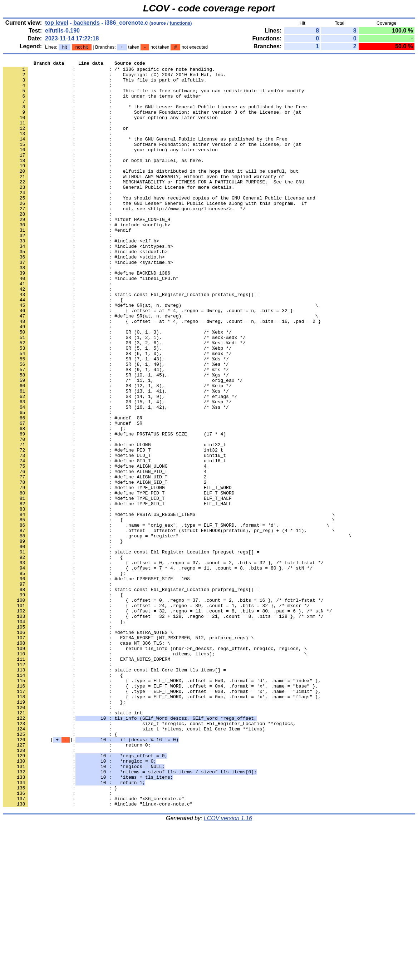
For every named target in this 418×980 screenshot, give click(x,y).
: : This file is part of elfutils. (105, 84)
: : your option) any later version (110, 129)
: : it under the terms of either (102, 103)
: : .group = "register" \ (177, 631)
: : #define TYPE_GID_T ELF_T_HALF (117, 592)
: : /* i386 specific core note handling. (109, 71)
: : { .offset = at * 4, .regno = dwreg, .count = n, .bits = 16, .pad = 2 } (162, 374)
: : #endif (67, 264)
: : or (66, 142)
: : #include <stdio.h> (84, 296)
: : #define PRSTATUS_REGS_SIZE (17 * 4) (114, 509)
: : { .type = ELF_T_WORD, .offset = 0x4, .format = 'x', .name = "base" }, (160, 811)
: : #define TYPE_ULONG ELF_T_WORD (117, 573)
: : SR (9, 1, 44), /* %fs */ (116, 432)
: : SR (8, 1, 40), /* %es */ (116, 425)
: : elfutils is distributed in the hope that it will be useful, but (151, 193)
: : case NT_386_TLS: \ (87, 760)
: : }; (64, 502)
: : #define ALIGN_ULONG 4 (105, 547)
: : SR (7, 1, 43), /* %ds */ (116, 419)
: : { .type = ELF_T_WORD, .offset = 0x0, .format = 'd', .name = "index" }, (162, 805)
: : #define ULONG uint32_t (114, 522)
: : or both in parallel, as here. (103, 181)
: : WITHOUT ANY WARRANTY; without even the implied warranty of (144, 200)
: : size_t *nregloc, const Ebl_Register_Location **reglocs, (149, 856)
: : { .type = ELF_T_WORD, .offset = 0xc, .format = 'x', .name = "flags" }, (162, 824)
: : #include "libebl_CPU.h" (91, 322)
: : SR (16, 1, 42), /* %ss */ (116, 477)
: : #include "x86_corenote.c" (94, 946)
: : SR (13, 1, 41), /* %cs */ (116, 457)
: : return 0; (77, 882)
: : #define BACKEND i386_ (88, 316)
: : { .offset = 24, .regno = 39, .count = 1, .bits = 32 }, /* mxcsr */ (156, 715)
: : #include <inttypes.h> (88, 284)
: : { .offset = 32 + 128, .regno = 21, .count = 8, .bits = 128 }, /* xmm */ (163, 728)
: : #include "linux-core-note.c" (98, 953)
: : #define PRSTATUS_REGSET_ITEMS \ (169, 605)
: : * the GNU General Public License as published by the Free (145, 155)
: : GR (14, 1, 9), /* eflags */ (120, 464)
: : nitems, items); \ (155, 773)
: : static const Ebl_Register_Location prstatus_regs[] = (131, 341)
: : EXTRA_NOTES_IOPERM (87, 779)
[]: (91, 876)
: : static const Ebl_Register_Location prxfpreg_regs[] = (131, 695)
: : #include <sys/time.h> (88, 303)
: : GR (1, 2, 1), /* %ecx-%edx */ (124, 393)
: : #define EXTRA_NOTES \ (88, 747)
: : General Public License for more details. (119, 213)
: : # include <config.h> (87, 258)
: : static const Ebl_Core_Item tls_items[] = (114, 792)
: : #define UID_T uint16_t (114, 535)
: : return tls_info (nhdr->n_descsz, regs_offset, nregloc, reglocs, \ (155, 766)
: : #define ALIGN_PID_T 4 (105, 554)
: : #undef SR (73, 496)
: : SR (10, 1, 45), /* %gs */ (116, 438)
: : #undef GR (73, 489)
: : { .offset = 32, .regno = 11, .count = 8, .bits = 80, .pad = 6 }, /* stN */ (167, 721)
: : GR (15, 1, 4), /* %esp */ (117, 470)
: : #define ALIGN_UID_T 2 (105, 560)
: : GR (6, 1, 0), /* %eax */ (117, 412)
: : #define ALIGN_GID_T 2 (105, 567)
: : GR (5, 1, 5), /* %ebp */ (117, 406)
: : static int (73, 843)
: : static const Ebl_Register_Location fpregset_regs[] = (131, 650)
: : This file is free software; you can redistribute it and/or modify (153, 97)
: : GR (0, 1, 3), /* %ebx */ (117, 386)
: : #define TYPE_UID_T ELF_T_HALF (117, 586)
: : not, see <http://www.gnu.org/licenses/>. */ (124, 238)
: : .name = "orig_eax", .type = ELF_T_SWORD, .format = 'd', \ (166, 618)
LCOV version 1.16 (228, 967)
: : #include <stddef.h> (85, 290)
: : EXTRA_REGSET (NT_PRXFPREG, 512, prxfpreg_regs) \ (128, 753)
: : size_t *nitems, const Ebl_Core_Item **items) (134, 863)
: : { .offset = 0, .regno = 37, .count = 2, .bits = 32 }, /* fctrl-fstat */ (163, 663)
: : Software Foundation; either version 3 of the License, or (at (152, 123)
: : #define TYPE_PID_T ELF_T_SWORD (119, 580)
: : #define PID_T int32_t (113, 528)
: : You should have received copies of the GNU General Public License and (159, 226)
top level (57, 23)
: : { (63, 348)
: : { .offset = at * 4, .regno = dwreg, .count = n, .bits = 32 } (148, 361)
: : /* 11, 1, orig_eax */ (123, 444)
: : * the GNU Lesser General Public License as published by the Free (155, 116)
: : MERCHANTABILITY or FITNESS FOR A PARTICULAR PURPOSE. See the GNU (153, 206)
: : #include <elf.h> (81, 277)
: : (59, 90)
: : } (63, 637)
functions (180, 23)
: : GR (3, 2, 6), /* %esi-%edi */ (124, 399)
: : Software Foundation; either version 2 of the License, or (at (152, 161)
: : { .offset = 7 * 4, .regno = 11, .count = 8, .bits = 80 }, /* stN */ (158, 670)
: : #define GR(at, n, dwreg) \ (160, 354)
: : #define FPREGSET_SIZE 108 (96, 683)
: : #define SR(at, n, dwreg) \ (160, 367)
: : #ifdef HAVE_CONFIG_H (87, 251)
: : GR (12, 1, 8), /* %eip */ (117, 451)
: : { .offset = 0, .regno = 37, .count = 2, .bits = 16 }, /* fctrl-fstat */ (163, 708)
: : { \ (169, 612)
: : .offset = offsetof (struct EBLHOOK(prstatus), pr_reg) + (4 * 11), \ (169, 625)
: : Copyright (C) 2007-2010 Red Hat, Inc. (114, 78)
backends (87, 23)
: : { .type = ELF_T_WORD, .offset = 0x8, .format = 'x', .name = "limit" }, (162, 818)
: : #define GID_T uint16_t (114, 541)
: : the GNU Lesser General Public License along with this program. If (155, 232)
